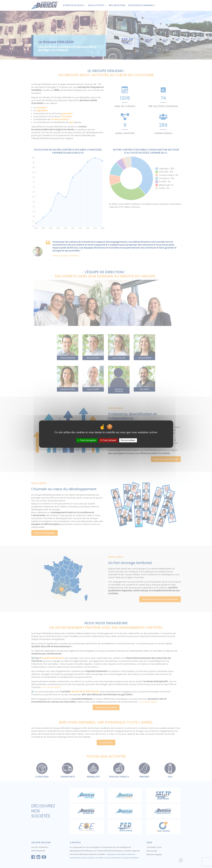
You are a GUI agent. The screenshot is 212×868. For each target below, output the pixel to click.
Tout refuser (108, 440)
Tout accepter (87, 440)
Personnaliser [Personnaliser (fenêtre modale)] (128, 440)
